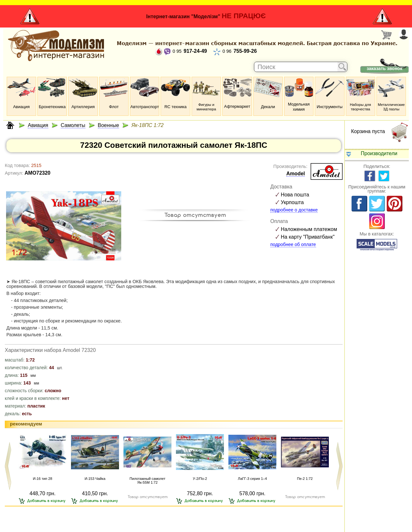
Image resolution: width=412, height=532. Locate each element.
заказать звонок (384, 68)
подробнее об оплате (293, 244)
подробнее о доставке (294, 210)
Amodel (296, 174)
